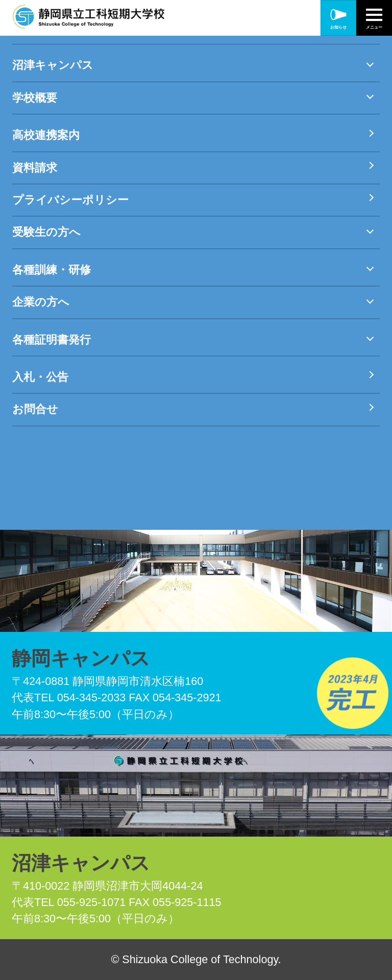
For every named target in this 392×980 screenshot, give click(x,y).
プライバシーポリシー (70, 200)
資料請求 (35, 168)
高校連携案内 (46, 135)
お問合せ (35, 409)
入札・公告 (40, 377)
